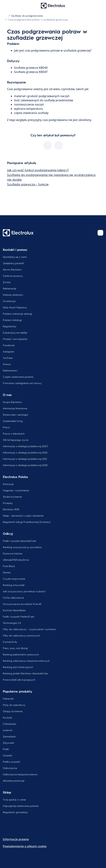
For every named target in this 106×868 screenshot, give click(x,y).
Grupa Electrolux (12, 402)
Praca (6, 427)
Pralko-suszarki (11, 762)
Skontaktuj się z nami (15, 257)
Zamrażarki (9, 736)
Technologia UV (12, 623)
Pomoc (7, 364)
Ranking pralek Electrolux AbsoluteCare (25, 673)
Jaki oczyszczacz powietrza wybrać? (24, 591)
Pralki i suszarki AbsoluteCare (19, 541)
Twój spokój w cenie (14, 799)
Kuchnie (7, 717)
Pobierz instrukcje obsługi (17, 314)
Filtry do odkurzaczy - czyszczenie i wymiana (29, 629)
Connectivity (10, 642)
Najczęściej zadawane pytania (21, 806)
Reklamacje (9, 288)
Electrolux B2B (11, 509)
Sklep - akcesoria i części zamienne (23, 516)
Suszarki (7, 755)
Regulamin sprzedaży (15, 812)
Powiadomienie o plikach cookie (25, 846)
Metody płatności (13, 295)
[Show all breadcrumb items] (6, 15)
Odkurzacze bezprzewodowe (20, 774)
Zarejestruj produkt (13, 263)
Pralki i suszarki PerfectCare (18, 616)
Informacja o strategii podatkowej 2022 (25, 452)
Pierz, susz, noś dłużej (15, 648)
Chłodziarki (9, 724)
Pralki (6, 749)
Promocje (8, 484)
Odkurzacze (10, 768)
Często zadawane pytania (18, 377)
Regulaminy (10, 326)
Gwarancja (9, 301)
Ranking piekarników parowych (21, 654)
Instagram (9, 351)
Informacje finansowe (15, 408)
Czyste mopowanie (14, 579)
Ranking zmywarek (14, 585)
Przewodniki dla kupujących (19, 680)
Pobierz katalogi (12, 320)
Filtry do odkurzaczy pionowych (21, 635)
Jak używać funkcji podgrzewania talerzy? (38, 170)
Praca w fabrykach (14, 433)
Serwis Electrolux (12, 269)
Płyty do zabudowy (14, 705)
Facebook (9, 345)
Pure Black (9, 566)
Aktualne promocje (14, 781)
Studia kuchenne (12, 497)
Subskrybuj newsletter (15, 333)
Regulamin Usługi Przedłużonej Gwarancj (27, 522)
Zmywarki (8, 743)
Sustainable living (13, 421)
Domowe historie (12, 553)
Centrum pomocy (13, 276)
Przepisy (8, 503)
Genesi (7, 572)
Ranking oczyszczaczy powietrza (22, 547)
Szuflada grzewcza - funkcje (28, 184)
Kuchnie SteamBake (14, 610)
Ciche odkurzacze (13, 598)
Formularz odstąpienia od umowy (22, 383)
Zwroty (7, 282)
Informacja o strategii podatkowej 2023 (25, 446)
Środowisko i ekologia (15, 415)
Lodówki (8, 730)
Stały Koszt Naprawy (15, 307)
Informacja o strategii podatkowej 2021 (25, 459)
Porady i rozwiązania (15, 339)
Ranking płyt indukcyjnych (18, 667)
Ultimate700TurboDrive (16, 560)
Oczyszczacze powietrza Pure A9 (22, 604)
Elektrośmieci (10, 370)
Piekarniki (8, 699)
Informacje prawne (16, 839)
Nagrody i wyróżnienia (16, 490)
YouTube (8, 358)
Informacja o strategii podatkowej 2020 (25, 465)
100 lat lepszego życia (16, 440)
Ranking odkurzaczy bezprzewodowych (26, 661)
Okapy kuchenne (13, 711)
